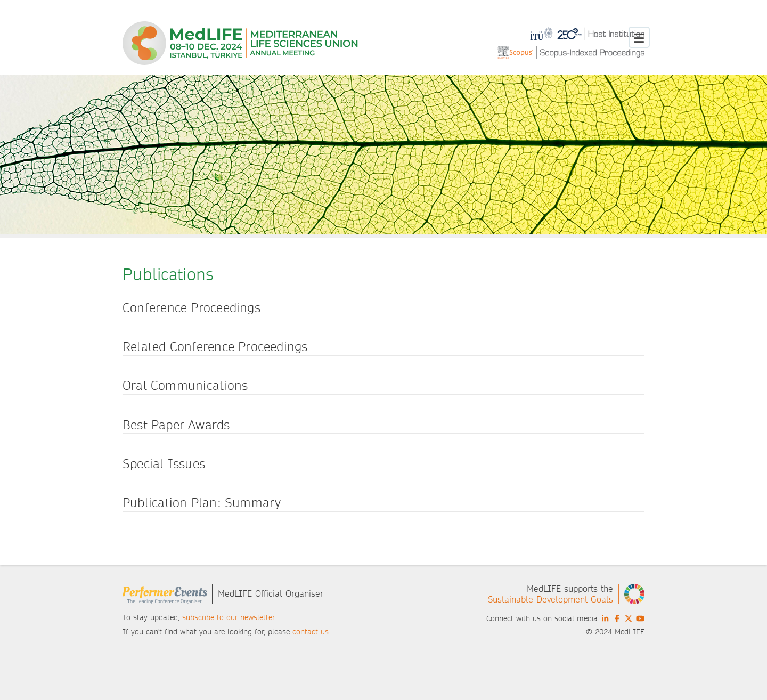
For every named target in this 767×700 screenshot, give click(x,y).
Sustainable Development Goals (550, 600)
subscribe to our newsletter (229, 617)
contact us (311, 632)
